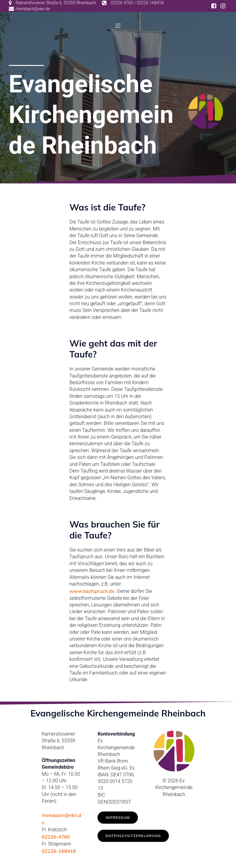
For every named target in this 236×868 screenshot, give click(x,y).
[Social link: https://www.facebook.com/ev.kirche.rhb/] (214, 6)
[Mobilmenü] (118, 26)
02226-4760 (56, 838)
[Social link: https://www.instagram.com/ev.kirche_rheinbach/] (223, 6)
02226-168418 (59, 852)
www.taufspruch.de (92, 592)
